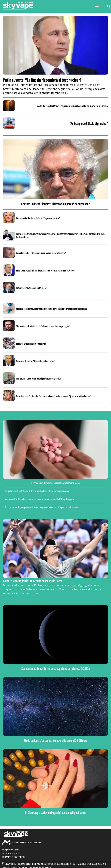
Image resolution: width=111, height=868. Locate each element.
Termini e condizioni (14, 857)
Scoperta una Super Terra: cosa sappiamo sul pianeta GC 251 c (56, 669)
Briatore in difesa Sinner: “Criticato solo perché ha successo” (55, 204)
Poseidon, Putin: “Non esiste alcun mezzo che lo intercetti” (41, 253)
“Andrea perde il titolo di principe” (89, 124)
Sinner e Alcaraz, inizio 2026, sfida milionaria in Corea (33, 581)
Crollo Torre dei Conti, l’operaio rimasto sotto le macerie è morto (72, 106)
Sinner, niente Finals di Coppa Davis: (31, 344)
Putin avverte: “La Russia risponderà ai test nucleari (42, 80)
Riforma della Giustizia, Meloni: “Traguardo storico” (38, 218)
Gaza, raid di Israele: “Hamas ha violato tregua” (36, 361)
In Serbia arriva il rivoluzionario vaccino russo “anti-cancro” (56, 483)
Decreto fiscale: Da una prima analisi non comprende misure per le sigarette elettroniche (41, 507)
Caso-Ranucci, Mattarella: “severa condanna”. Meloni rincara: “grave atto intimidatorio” (54, 396)
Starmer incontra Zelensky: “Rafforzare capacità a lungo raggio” (43, 326)
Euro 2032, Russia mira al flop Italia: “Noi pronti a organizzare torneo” (45, 271)
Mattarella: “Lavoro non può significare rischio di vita (38, 379)
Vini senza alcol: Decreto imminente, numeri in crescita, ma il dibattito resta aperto (39, 499)
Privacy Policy (11, 854)
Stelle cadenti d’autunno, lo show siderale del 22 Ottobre (56, 741)
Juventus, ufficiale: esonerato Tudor (31, 288)
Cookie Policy (10, 850)
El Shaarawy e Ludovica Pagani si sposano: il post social (56, 813)
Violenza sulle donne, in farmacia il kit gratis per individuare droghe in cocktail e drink (51, 309)
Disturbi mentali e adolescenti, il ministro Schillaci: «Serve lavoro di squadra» (37, 491)
